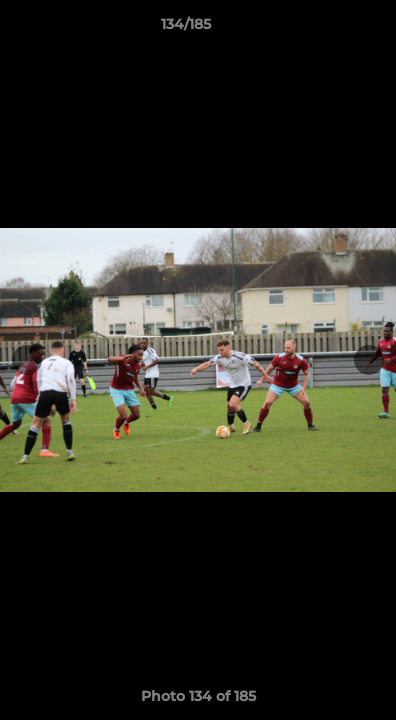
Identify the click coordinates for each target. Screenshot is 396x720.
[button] (324, 29)
